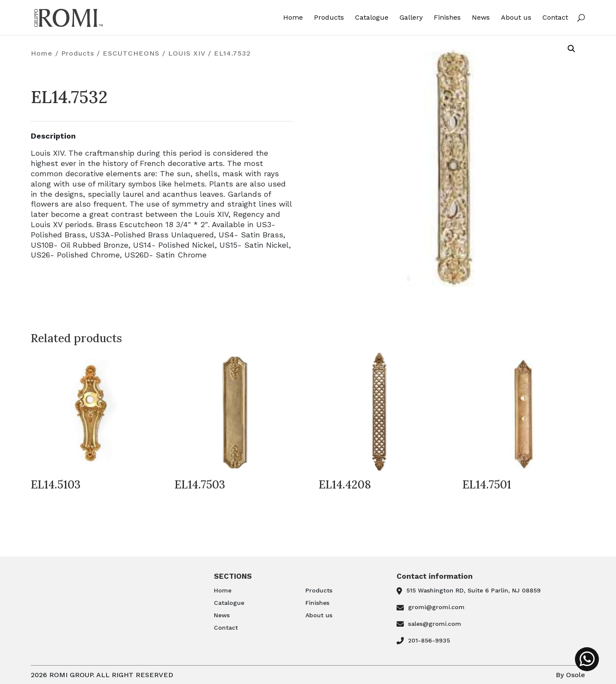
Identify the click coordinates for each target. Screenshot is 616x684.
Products (329, 18)
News (481, 18)
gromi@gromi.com (436, 607)
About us (516, 18)
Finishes (447, 18)
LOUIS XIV (187, 53)
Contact (555, 18)
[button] (572, 49)
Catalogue (372, 18)
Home (293, 18)
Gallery (411, 18)
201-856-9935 (429, 640)
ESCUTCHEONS (131, 53)
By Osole (570, 675)
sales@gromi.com (435, 624)
